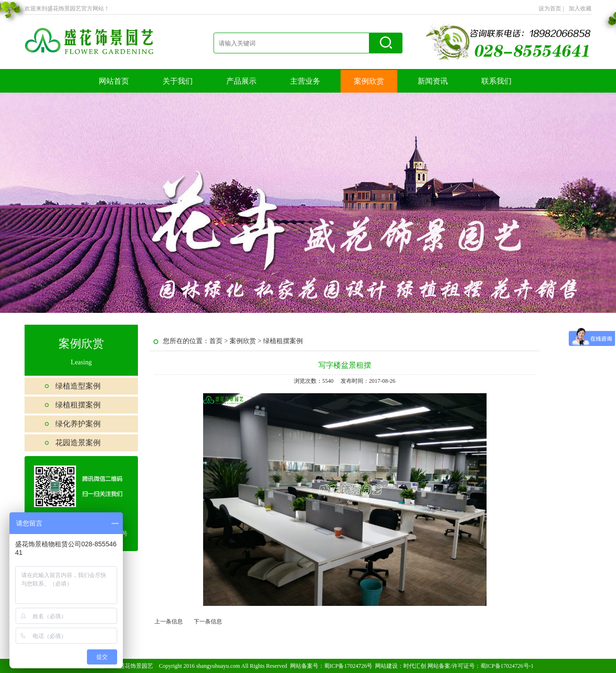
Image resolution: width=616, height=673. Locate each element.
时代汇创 (415, 666)
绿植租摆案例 (78, 405)
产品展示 (241, 81)
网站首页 (114, 81)
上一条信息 (169, 621)
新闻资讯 (433, 81)
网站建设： (389, 666)
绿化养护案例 (78, 424)
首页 (216, 341)
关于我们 (178, 81)
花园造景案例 (78, 443)
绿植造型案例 (78, 386)
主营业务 (305, 81)
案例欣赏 (369, 81)
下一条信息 (208, 621)
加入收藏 (580, 9)
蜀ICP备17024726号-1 (507, 666)
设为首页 (551, 9)
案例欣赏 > (246, 341)
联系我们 (496, 81)
